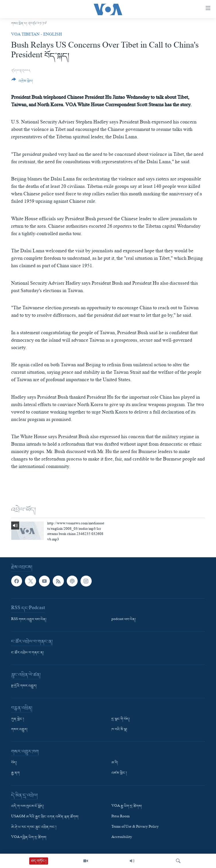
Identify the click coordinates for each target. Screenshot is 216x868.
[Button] (22, 82)
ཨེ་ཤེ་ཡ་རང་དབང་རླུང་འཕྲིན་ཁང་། (34, 827)
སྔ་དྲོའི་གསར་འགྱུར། (24, 686)
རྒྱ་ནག (15, 773)
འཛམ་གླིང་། (119, 773)
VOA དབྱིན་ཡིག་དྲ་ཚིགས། (29, 838)
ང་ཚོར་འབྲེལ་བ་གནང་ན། (28, 653)
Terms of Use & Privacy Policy (135, 827)
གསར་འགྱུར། (19, 730)
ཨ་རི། (115, 763)
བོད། (14, 763)
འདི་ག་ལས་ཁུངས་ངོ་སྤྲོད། (28, 807)
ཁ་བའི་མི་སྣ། (119, 730)
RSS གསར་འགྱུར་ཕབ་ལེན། (29, 620)
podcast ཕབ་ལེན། (124, 620)
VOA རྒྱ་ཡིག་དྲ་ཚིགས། (127, 807)
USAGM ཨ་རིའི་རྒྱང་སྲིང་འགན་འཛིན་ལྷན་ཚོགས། (45, 817)
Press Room (120, 817)
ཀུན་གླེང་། (18, 720)
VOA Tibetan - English (37, 35)
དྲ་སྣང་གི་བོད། (121, 720)
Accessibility (122, 838)
